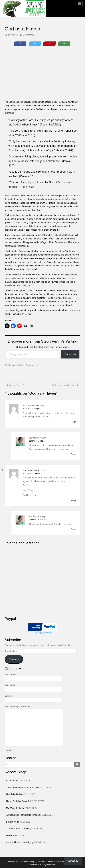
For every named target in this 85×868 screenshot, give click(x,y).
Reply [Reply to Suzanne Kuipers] (74, 422)
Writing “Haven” (15, 385)
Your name (34, 676)
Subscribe (70, 354)
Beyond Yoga (13, 822)
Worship (21, 365)
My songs (12, 365)
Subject (34, 698)
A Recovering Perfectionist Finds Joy (24, 815)
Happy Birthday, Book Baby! (20, 801)
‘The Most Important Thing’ (19, 829)
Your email (34, 687)
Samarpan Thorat (31, 470)
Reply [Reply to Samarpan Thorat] (74, 500)
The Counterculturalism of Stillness (23, 788)
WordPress (51, 865)
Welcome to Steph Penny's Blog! (21, 862)
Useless (10, 835)
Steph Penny (28, 35)
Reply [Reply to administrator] (74, 454)
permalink (34, 365)
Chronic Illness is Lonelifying (20, 842)
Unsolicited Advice (15, 794)
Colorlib (33, 865)
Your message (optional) (34, 708)
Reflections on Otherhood (65, 385)
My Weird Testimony (16, 808)
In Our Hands (13, 781)
